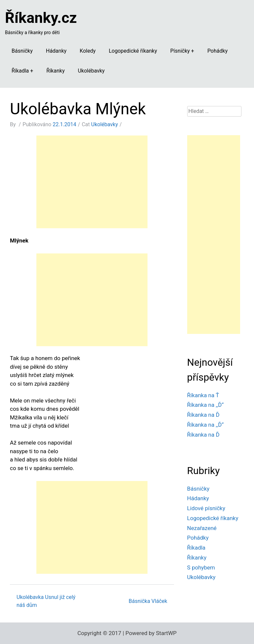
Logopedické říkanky (133, 51)
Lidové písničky (206, 508)
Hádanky (56, 51)
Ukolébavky (91, 71)
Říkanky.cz (41, 18)
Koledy (88, 51)
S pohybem (201, 567)
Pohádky (217, 51)
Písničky (180, 51)
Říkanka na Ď (203, 415)
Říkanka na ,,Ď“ (206, 405)
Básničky (22, 51)
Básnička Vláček (148, 601)
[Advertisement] (92, 182)
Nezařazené (202, 528)
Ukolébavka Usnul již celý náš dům (46, 601)
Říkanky (55, 71)
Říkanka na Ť (203, 395)
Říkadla (20, 71)
